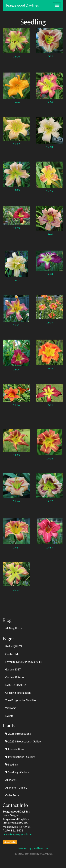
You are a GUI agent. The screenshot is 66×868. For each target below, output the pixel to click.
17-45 (50, 191)
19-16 (50, 458)
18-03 (50, 322)
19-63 (50, 547)
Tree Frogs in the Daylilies (21, 700)
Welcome (11, 708)
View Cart (10, 842)
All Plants (11, 780)
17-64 (50, 234)
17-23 (16, 190)
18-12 (50, 405)
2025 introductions (18, 734)
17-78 (50, 274)
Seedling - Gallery (17, 772)
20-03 (16, 590)
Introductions (15, 749)
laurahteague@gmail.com (17, 834)
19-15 (16, 455)
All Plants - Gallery (16, 787)
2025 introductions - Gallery (23, 741)
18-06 (16, 405)
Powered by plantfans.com (33, 848)
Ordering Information (18, 693)
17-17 (16, 144)
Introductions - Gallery (20, 757)
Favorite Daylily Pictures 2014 (23, 662)
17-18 (50, 147)
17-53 (16, 228)
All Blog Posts (14, 628)
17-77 (16, 280)
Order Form (12, 795)
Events (9, 716)
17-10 (16, 102)
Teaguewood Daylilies (22, 5)
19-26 (16, 501)
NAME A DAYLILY (16, 685)
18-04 (16, 369)
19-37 (16, 547)
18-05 (50, 368)
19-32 (50, 501)
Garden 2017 (13, 669)
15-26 (16, 56)
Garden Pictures (15, 677)
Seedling (12, 764)
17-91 (16, 325)
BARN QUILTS (14, 646)
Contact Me (12, 654)
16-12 (50, 56)
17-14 (50, 102)
